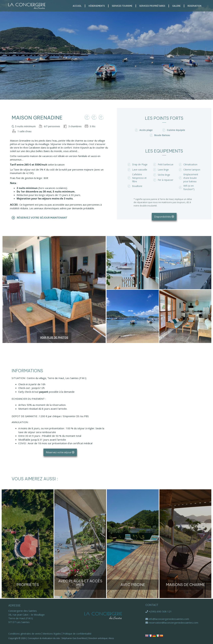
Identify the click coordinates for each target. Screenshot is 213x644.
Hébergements (97, 6)
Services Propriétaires (152, 6)
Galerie (176, 6)
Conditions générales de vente (25, 634)
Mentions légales (52, 634)
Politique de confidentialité (77, 634)
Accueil (77, 6)
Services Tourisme (122, 6)
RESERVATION (194, 6)
